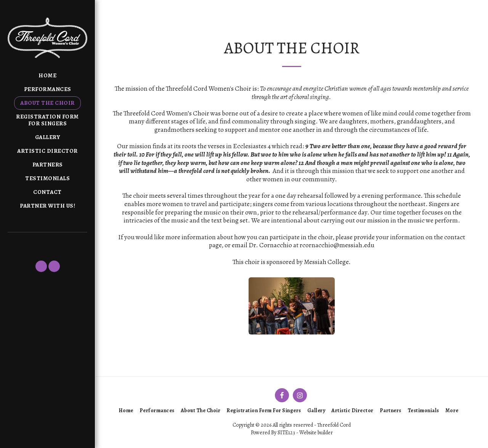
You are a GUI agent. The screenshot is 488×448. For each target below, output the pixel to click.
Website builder (316, 433)
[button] (41, 266)
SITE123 (286, 433)
